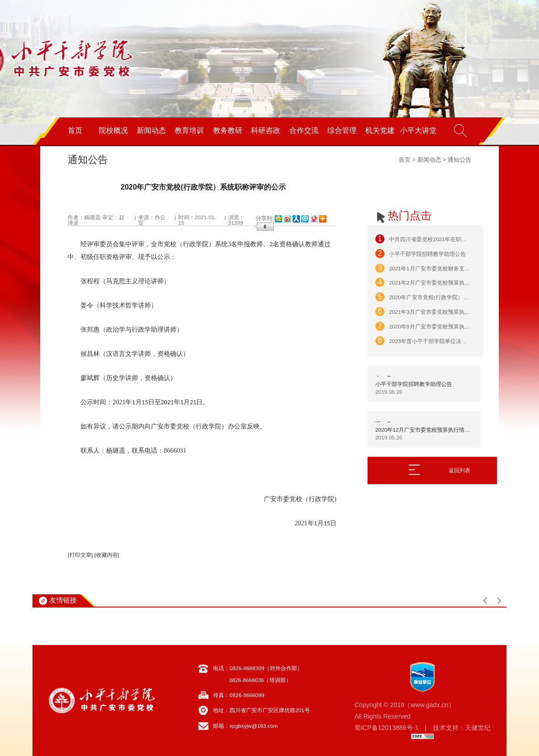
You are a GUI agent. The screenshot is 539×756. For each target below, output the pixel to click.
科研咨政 (266, 130)
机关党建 (380, 130)
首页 (75, 130)
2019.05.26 (389, 392)
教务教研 (228, 130)
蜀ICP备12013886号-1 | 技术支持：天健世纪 (422, 728)
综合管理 (342, 130)
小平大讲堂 (418, 130)
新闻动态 (151, 130)
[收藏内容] (107, 555)
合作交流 (304, 130)
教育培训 (189, 130)
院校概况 (113, 130)
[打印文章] (80, 555)
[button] (485, 601)
